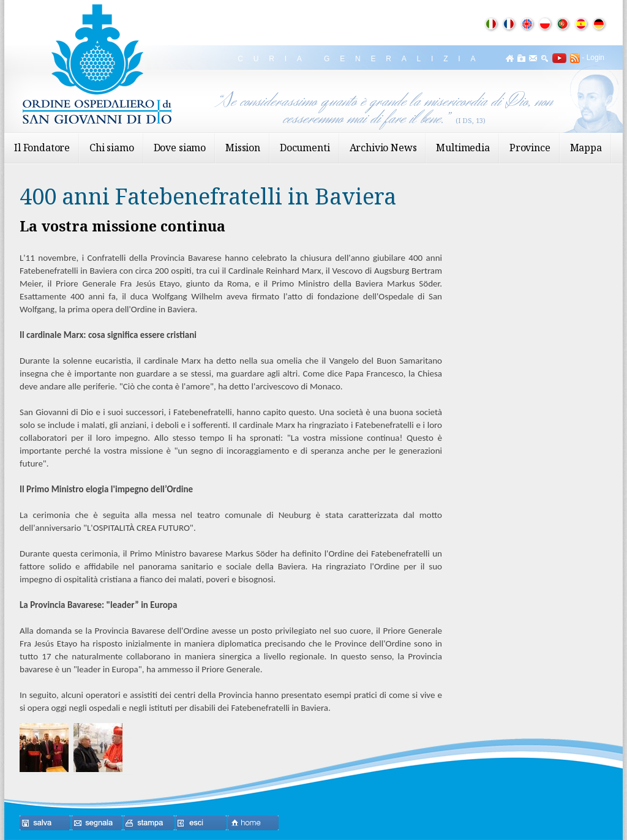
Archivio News (383, 148)
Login (595, 58)
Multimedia (463, 148)
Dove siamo (180, 148)
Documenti (305, 148)
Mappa (586, 148)
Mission (243, 148)
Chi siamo (112, 148)
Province (530, 148)
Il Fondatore (42, 148)
